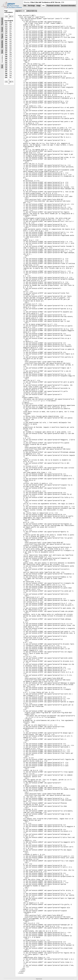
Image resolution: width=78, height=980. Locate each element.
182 (6, 43)
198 (6, 74)
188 (6, 55)
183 (6, 45)
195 (6, 68)
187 (6, 53)
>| (36, 11)
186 (6, 51)
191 (6, 60)
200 (6, 77)
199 (6, 76)
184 (6, 47)
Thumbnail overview (53, 6)
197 (6, 72)
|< (20, 11)
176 (6, 32)
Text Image (31, 6)
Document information (68, 6)
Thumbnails (2, 21)
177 (6, 34)
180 (6, 40)
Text (25, 6)
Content (2, 29)
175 (6, 30)
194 (6, 66)
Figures (2, 36)
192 (6, 62)
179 (6, 38)
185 (6, 49)
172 (6, 24)
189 (6, 57)
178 (6, 36)
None (2, 66)
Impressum (39, 979)
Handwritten (2, 44)
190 (6, 58)
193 (6, 64)
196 (6, 70)
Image (38, 6)
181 (6, 41)
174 (6, 28)
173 (6, 26)
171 (6, 23)
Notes (2, 52)
